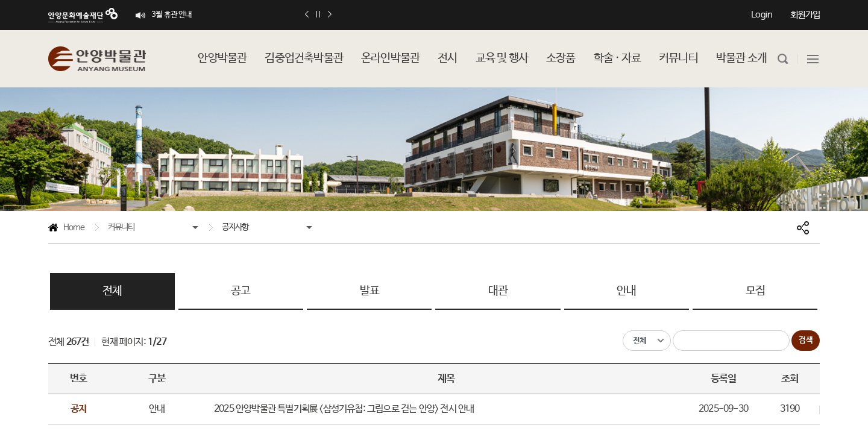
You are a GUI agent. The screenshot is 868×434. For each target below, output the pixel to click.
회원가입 (805, 15)
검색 (806, 340)
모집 (755, 291)
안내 (626, 291)
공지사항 (235, 227)
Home (66, 229)
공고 (241, 291)
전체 (112, 291)
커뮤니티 (121, 227)
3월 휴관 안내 (172, 15)
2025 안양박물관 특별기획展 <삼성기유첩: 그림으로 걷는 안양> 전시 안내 (344, 409)
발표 (370, 291)
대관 (498, 291)
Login (762, 15)
